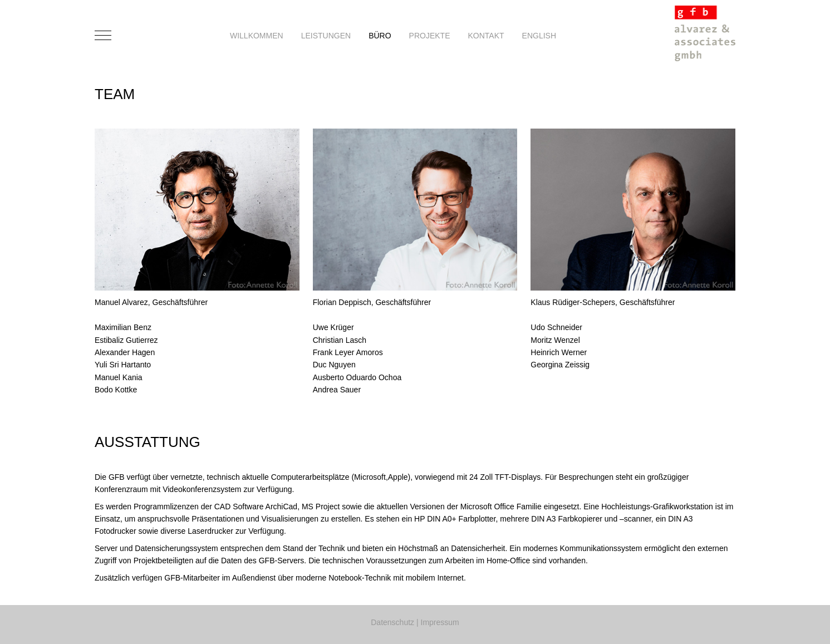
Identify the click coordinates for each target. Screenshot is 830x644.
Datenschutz (392, 622)
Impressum (440, 622)
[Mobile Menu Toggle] (103, 36)
